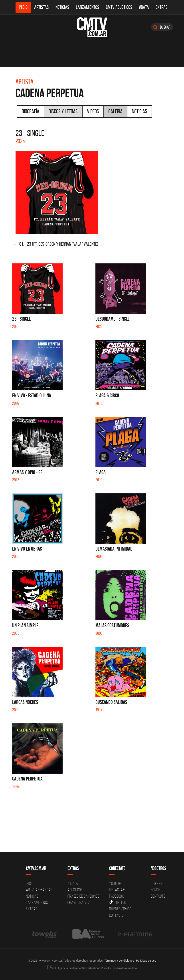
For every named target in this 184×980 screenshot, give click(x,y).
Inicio (23, 7)
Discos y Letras (63, 111)
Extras (162, 7)
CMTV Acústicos (119, 7)
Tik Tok (118, 902)
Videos (93, 111)
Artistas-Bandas (39, 890)
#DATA (144, 7)
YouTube (115, 883)
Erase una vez (79, 902)
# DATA (73, 883)
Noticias (62, 7)
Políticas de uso (146, 960)
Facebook (117, 896)
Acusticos (75, 890)
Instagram (117, 890)
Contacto (117, 915)
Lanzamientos (88, 7)
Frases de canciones (83, 896)
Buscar (162, 27)
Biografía (31, 111)
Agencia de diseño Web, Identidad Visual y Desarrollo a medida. (92, 968)
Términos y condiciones (119, 960)
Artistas (42, 7)
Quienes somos (120, 909)
